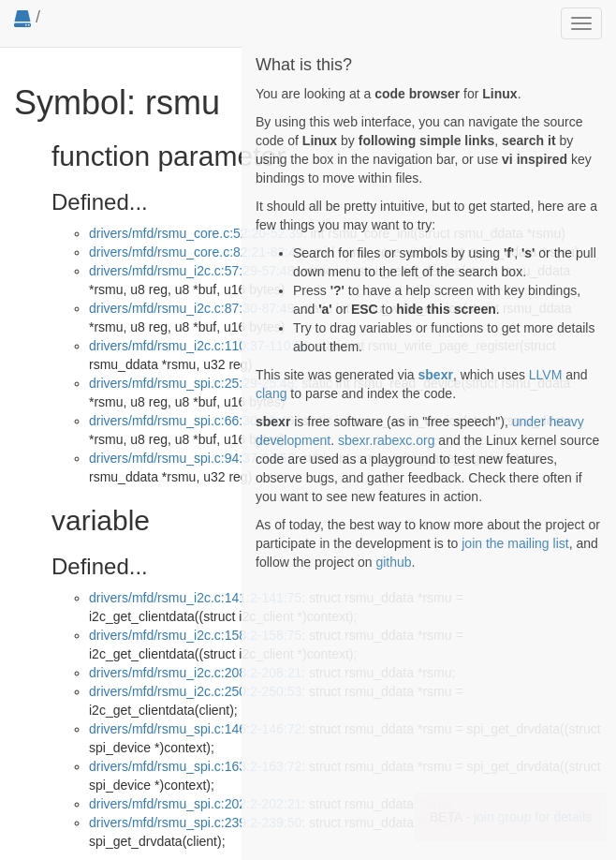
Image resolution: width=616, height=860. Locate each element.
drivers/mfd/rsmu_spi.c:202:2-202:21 (195, 804)
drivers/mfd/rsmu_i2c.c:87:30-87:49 (191, 308)
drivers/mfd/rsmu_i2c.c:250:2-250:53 (195, 691)
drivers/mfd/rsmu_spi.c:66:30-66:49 (191, 421)
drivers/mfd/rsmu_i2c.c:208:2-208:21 (195, 673)
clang (271, 393)
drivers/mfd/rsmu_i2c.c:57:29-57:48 (191, 271)
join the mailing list (515, 543)
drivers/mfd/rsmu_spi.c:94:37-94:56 (191, 458)
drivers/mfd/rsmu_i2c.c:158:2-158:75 (195, 635)
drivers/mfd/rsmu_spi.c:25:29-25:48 (191, 383)
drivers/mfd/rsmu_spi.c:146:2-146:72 (195, 729)
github (393, 562)
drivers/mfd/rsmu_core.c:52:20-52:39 (196, 233)
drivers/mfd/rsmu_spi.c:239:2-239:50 (195, 823)
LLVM (546, 375)
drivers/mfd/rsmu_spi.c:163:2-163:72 (195, 766)
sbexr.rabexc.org (387, 440)
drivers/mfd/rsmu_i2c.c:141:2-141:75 (195, 598)
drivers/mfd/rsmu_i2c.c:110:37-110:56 (199, 346)
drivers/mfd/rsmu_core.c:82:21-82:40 (196, 252)
